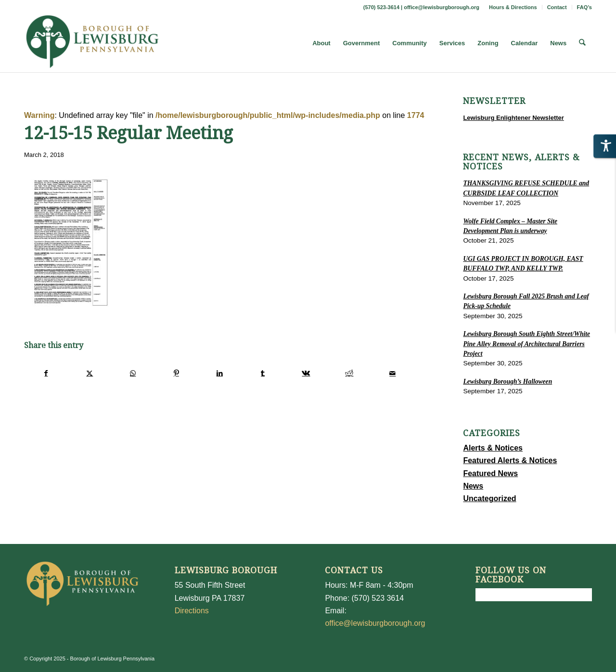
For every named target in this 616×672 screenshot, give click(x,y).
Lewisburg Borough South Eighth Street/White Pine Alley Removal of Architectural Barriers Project (526, 344)
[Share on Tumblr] (263, 373)
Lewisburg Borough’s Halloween (507, 381)
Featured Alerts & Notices (510, 460)
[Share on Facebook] (46, 373)
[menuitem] (513, 7)
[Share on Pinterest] (176, 373)
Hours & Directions (513, 7)
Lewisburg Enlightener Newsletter (513, 118)
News (473, 486)
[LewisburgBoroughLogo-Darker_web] (93, 43)
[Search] (583, 43)
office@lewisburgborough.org (442, 7)
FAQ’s (584, 7)
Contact (557, 7)
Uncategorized (489, 498)
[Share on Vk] (306, 373)
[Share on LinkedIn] (220, 373)
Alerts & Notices (493, 448)
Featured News (490, 473)
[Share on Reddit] (349, 373)
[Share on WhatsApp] (133, 373)
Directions (192, 611)
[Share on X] (90, 373)
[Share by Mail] (392, 373)
